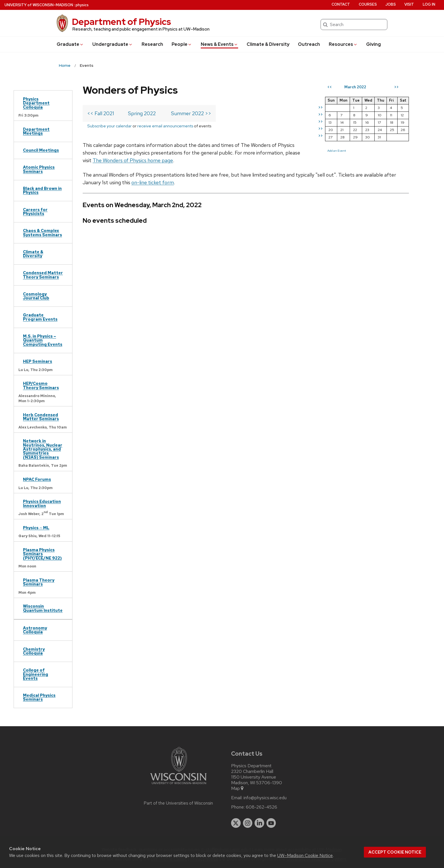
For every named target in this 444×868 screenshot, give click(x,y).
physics (82, 5)
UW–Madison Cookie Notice (305, 855)
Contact (341, 4)
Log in (429, 4)
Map (238, 788)
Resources (343, 44)
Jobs (391, 4)
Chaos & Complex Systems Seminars (42, 232)
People (182, 44)
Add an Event (337, 151)
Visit (409, 4)
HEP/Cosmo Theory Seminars (41, 385)
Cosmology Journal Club (36, 296)
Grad (70, 44)
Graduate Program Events (40, 317)
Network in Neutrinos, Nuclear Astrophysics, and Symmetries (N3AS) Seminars (43, 449)
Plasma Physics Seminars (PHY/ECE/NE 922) (42, 554)
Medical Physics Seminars (39, 697)
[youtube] (271, 823)
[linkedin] (259, 823)
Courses (368, 4)
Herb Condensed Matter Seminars (41, 417)
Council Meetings (41, 150)
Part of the (178, 803)
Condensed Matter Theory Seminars (43, 275)
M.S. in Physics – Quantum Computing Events (43, 340)
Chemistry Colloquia (34, 651)
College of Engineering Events (36, 674)
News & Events (219, 44)
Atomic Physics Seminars (39, 169)
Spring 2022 (142, 113)
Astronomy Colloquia (35, 630)
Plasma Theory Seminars (39, 582)
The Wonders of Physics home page (133, 160)
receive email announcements (165, 126)
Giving (373, 44)
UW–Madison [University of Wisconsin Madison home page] (39, 5)
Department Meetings (36, 131)
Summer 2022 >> (191, 113)
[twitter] (236, 823)
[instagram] (248, 823)
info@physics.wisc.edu (265, 798)
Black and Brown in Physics (42, 190)
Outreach (309, 44)
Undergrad (113, 44)
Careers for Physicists (35, 212)
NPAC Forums (37, 479)
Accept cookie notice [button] (395, 852)
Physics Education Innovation (42, 503)
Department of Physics (121, 22)
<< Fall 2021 (101, 113)
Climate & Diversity (268, 44)
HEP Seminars (38, 361)
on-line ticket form (153, 182)
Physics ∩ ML (36, 528)
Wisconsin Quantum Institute (43, 608)
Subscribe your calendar (109, 126)
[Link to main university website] (178, 785)
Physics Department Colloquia (36, 103)
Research (152, 44)
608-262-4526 (262, 807)
